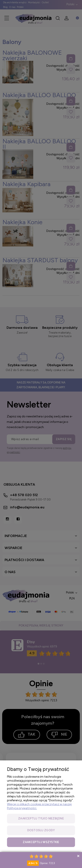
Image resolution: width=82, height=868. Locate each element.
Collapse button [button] (78, 856)
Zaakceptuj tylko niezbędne (41, 818)
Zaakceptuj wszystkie (41, 842)
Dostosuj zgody (41, 830)
